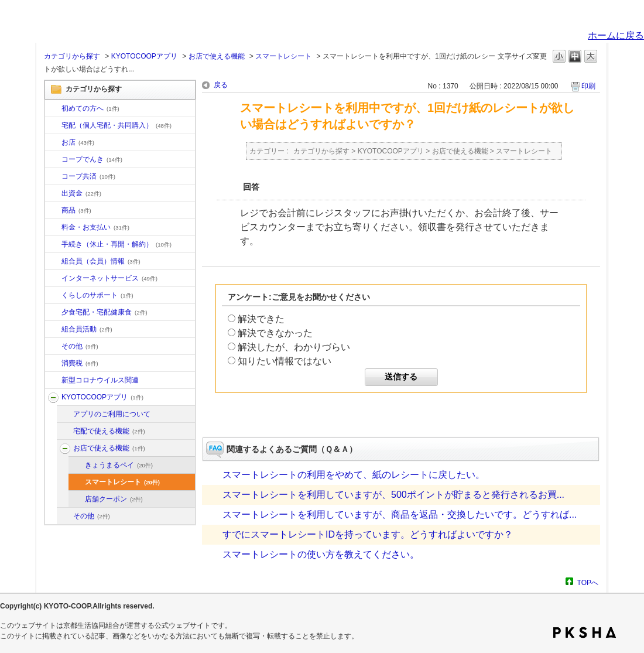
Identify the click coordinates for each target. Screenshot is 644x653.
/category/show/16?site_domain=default (53, 296)
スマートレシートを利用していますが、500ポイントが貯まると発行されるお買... (393, 495)
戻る (221, 85)
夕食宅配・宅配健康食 (105, 312)
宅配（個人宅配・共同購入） (117, 125)
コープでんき (92, 159)
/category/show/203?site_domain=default (65, 449)
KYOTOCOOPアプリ (144, 56)
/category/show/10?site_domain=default (53, 109)
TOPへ (588, 582)
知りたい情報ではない (285, 361)
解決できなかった (275, 333)
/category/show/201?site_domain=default (65, 415)
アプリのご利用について (112, 414)
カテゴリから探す (72, 56)
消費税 (80, 363)
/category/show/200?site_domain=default (53, 398)
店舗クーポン (114, 499)
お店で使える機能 (217, 56)
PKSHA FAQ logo (585, 633)
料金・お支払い (95, 227)
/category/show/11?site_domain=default (53, 211)
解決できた (261, 319)
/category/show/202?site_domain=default (65, 432)
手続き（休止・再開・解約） (117, 244)
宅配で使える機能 (109, 431)
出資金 (81, 193)
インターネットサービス (109, 278)
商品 (76, 210)
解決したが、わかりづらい (294, 347)
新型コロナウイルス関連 (100, 380)
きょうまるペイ (119, 465)
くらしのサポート (97, 295)
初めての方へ (90, 108)
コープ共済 (88, 176)
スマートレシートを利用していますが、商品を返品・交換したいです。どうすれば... (400, 514)
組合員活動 (87, 329)
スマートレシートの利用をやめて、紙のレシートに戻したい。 (354, 475)
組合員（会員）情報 (101, 261)
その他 (80, 346)
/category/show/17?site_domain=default (53, 313)
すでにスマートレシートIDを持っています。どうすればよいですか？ (368, 534)
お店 (78, 142)
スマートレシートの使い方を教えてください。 (321, 554)
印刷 (588, 86)
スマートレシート (283, 56)
